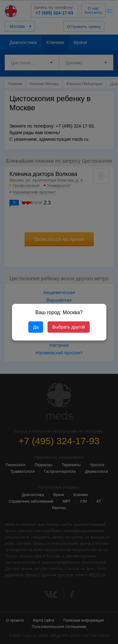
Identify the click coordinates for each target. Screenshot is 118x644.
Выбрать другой (68, 327)
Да (36, 327)
